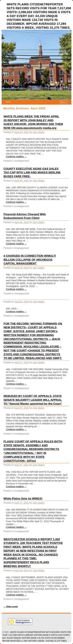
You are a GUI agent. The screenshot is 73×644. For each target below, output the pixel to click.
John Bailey (39, 132)
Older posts (11, 607)
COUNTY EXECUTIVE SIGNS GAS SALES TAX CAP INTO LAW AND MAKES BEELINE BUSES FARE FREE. (32, 173)
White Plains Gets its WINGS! (23, 498)
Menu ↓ (64, 102)
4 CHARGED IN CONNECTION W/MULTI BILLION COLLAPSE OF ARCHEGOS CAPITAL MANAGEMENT (30, 260)
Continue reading (16, 157)
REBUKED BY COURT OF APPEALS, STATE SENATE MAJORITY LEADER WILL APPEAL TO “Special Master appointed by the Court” (33, 400)
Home (8, 102)
